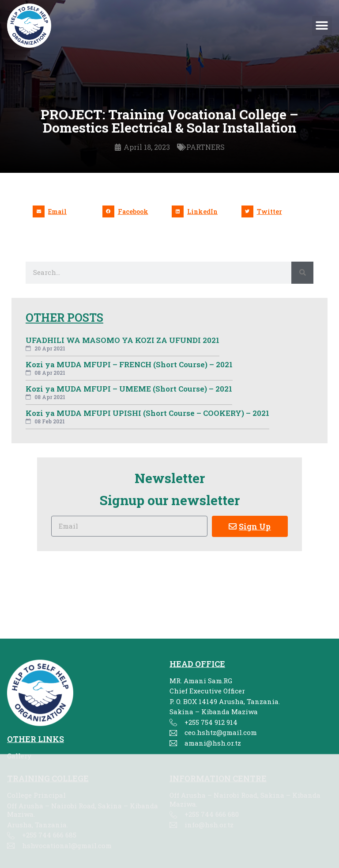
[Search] (302, 273)
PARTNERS (205, 147)
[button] (322, 26)
